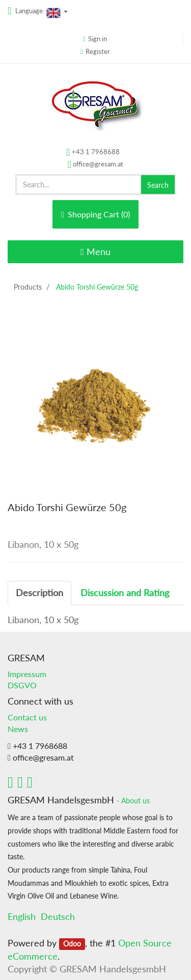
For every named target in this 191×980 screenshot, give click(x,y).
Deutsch (58, 916)
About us (135, 801)
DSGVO (22, 685)
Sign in (98, 39)
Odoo (72, 944)
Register (98, 51)
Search (158, 185)
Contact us (27, 717)
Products (28, 287)
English (22, 916)
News (18, 729)
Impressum (27, 674)
